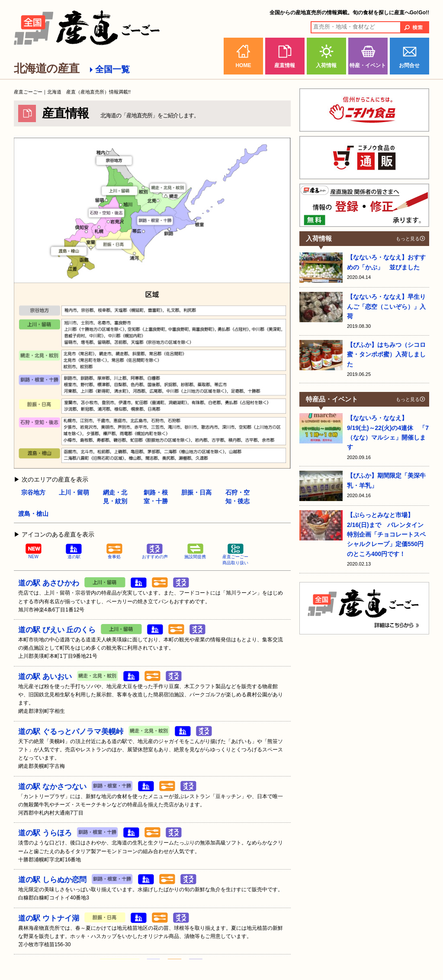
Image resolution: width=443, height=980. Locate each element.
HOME (243, 65)
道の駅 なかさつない (52, 787)
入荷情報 (326, 65)
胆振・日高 (196, 492)
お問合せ (409, 65)
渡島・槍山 (33, 514)
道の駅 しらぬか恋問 (52, 880)
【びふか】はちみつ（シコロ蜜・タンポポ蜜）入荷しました (386, 354)
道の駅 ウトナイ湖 (49, 918)
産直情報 (285, 65)
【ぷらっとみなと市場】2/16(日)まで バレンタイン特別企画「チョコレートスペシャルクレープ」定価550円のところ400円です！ (386, 534)
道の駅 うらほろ (45, 833)
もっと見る (408, 239)
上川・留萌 (74, 492)
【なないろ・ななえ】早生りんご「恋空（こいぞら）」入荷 (386, 306)
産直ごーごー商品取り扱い (235, 555)
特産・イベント (368, 65)
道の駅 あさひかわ (49, 583)
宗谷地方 (33, 492)
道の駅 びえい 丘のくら (57, 630)
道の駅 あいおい (45, 677)
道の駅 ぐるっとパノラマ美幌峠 (71, 732)
